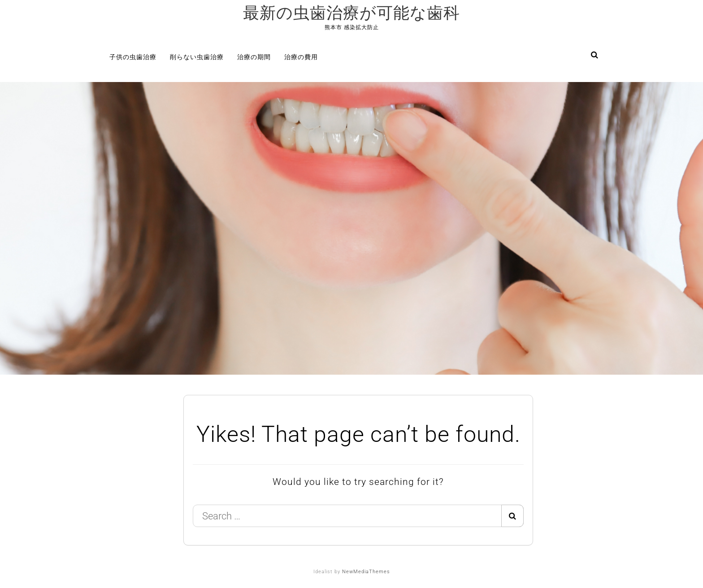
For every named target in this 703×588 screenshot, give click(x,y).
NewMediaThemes (366, 572)
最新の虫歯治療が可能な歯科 (351, 13)
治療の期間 (254, 57)
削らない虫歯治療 (197, 57)
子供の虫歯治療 (133, 57)
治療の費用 (301, 57)
